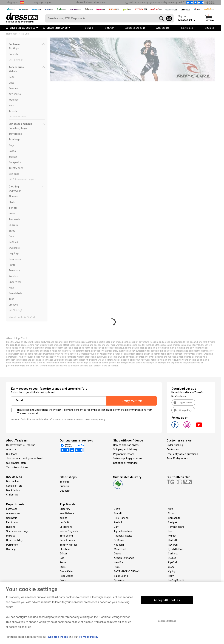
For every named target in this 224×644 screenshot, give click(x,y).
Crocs (171, 513)
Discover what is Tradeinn (21, 445)
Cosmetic (12, 518)
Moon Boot (120, 549)
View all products (22, 317)
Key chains (15, 94)
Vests (12, 213)
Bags (12, 145)
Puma (63, 562)
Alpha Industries (123, 531)
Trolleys (13, 157)
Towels (13, 111)
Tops (12, 299)
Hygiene (11, 527)
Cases (12, 151)
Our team (12, 454)
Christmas (12, 495)
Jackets (13, 225)
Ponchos (14, 276)
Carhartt (173, 554)
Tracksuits (15, 219)
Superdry (65, 509)
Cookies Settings (167, 627)
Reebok (118, 522)
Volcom (118, 585)
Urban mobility (14, 540)
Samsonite (174, 518)
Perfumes (12, 545)
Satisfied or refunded (125, 463)
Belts (12, 77)
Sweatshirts (16, 293)
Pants (12, 265)
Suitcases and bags (17, 531)
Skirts (12, 231)
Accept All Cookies (167, 606)
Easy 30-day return (177, 458)
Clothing (11, 549)
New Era (119, 562)
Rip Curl (172, 562)
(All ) (16, 60)
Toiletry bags (16, 168)
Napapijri (119, 545)
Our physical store (16, 463)
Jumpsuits (15, 259)
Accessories (13, 513)
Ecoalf (63, 585)
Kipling (172, 571)
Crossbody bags (18, 128)
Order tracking (175, 445)
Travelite (173, 585)
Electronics (12, 522)
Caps (12, 83)
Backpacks (15, 162)
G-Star (63, 554)
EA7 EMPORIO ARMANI (127, 571)
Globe (171, 567)
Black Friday (13, 490)
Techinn (64, 482)
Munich (172, 536)
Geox (117, 509)
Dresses (13, 305)
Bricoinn (64, 486)
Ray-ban (173, 545)
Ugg (62, 558)
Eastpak (173, 522)
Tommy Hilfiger (68, 545)
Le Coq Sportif (176, 580)
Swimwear (15, 191)
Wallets (13, 71)
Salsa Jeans (121, 576)
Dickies (172, 558)
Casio (63, 580)
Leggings (14, 253)
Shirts (12, 202)
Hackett (172, 540)
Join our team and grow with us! (24, 458)
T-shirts (13, 208)
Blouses (13, 196)
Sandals (13, 54)
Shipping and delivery (125, 449)
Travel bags (15, 134)
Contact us (173, 449)
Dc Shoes (119, 540)
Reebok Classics (123, 536)
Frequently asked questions (182, 454)
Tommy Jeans (176, 527)
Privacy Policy (61, 410)
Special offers (14, 486)
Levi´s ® (64, 522)
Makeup (11, 536)
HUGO (117, 567)
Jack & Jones (67, 540)
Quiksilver (119, 580)
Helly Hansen (121, 518)
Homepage (12, 34)
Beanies (13, 88)
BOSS (63, 567)
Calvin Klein (66, 571)
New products (14, 477)
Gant (117, 527)
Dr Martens (66, 527)
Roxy (171, 576)
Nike (171, 509)
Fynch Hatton (176, 549)
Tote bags (14, 139)
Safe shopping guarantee (128, 458)
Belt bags (14, 174)
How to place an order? (126, 445)
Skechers (65, 549)
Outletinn (65, 491)
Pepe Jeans (66, 576)
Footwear (12, 509)
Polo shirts (15, 270)
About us (11, 449)
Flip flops (14, 49)
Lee (170, 531)
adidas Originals (69, 531)
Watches (14, 100)
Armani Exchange (124, 558)
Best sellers (13, 481)
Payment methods (124, 454)
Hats (11, 106)
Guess (117, 554)
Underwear (15, 282)
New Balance (67, 513)
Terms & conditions (17, 467)
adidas (63, 518)
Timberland (66, 536)
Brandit (118, 513)
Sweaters (14, 248)
